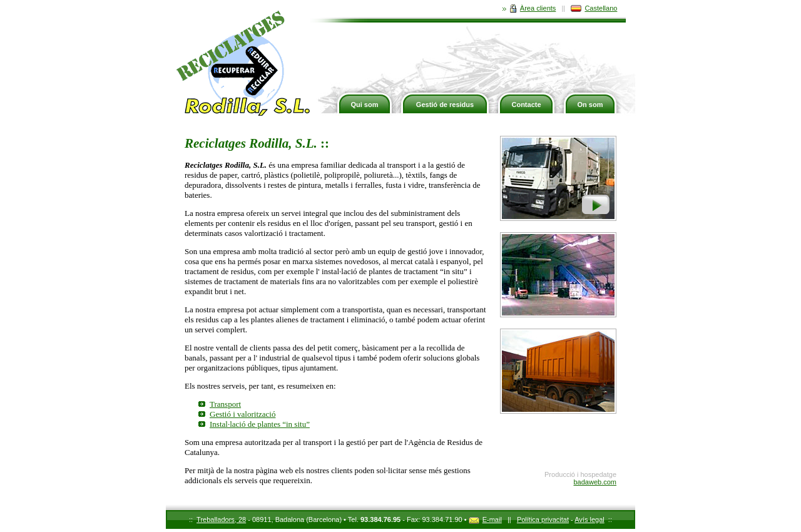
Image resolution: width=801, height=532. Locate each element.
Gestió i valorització (242, 414)
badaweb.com (595, 482)
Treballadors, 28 (221, 519)
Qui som (364, 105)
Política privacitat (543, 519)
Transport (225, 404)
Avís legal (589, 519)
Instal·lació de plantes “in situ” (260, 424)
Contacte (526, 105)
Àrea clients (529, 8)
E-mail (485, 519)
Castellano (594, 8)
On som (590, 105)
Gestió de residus (445, 105)
